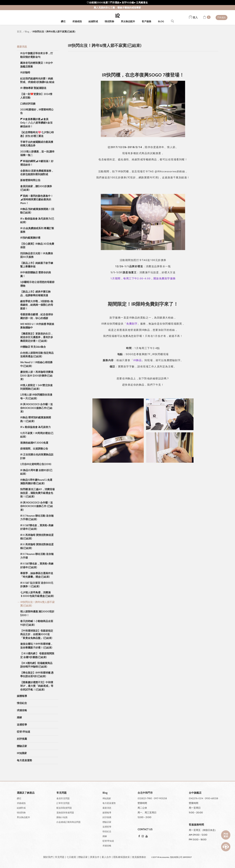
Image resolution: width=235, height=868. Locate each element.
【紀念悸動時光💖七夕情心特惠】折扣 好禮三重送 (37, 134)
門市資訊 (222, 17)
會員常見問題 (63, 798)
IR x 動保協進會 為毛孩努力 (35, 427)
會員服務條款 (139, 857)
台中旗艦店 (195, 793)
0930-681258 (211, 798)
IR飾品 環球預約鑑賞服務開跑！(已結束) (36, 419)
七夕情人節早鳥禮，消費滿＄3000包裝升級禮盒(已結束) (37, 594)
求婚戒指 (77, 21)
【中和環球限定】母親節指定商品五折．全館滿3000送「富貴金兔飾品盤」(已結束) (37, 634)
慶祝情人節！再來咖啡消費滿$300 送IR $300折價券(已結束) (37, 376)
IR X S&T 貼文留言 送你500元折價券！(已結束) (37, 585)
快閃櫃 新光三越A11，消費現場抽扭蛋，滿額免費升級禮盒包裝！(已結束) (37, 493)
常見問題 (60, 857)
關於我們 (48, 857)
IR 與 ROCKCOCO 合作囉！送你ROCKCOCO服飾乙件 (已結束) (36, 506)
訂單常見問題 (63, 803)
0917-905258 (160, 798)
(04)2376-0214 (196, 798)
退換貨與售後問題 (65, 813)
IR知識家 (22, 753)
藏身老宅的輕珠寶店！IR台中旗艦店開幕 (37, 65)
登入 (193, 18)
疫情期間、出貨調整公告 (34, 449)
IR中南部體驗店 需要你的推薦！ (36, 274)
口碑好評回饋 (28, 104)
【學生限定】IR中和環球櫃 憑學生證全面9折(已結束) (37, 675)
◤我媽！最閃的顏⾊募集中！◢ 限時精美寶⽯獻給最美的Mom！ (37, 200)
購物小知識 (62, 817)
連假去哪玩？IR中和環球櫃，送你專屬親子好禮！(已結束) (37, 646)
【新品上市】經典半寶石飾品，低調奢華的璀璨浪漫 (35, 293)
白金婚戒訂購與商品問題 (69, 822)
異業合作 (95, 857)
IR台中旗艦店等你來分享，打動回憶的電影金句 (37, 55)
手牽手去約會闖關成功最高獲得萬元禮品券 (37, 144)
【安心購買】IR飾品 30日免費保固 (37, 246)
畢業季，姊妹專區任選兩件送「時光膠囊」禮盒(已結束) (37, 575)
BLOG (161, 21)
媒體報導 (22, 696)
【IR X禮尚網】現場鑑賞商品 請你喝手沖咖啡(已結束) (36, 665)
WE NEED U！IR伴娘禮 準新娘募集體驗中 (37, 326)
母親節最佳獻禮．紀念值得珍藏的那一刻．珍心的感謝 (37, 316)
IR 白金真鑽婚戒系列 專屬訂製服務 (37, 230)
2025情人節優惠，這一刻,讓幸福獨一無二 (37, 153)
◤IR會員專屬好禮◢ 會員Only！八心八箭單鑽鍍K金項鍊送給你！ (36, 123)
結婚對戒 (93, 21)
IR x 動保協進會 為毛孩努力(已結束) (37, 220)
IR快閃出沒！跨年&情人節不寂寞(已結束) (37, 604)
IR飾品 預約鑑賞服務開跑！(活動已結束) (37, 211)
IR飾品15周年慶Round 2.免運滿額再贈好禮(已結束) (36, 482)
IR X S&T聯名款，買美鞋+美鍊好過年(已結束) (37, 527)
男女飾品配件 (128, 21)
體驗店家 (22, 746)
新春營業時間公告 (30, 180)
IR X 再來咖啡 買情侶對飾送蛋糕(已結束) (37, 537)
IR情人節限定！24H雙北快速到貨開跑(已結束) (36, 387)
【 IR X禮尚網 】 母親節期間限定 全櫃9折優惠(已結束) (37, 655)
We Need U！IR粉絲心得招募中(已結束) (36, 364)
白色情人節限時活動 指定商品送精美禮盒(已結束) (37, 355)
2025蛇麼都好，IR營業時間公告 (37, 111)
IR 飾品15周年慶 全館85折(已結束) (36, 472)
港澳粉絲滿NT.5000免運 (34, 443)
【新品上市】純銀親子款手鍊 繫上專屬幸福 (37, 265)
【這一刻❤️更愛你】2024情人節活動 (36, 96)
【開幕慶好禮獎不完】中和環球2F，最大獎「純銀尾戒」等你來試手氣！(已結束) (37, 686)
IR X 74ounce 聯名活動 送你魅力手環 (37, 556)
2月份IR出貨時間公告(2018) (36, 464)
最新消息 (22, 47)
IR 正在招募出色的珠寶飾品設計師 (37, 456)
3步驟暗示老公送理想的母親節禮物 (37, 284)
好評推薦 (22, 739)
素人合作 (106, 857)
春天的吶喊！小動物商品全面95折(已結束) (37, 623)
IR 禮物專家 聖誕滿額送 (33, 88)
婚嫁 (19, 717)
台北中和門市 (145, 793)
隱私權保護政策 (122, 857)
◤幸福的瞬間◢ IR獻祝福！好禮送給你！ (37, 163)
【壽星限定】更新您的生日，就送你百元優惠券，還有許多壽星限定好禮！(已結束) (37, 337)
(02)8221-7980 (145, 798)
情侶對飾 (109, 21)
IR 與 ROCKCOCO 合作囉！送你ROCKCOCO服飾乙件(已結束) (36, 408)
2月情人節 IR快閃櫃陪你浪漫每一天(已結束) (36, 396)
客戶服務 (146, 21)
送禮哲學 (22, 725)
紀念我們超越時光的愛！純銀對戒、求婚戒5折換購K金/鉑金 (37, 80)
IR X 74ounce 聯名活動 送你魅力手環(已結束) (37, 518)
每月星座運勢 (24, 760)
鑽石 (63, 21)
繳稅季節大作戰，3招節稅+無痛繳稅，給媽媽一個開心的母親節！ (37, 305)
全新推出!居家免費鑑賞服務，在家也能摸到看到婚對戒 (37, 173)
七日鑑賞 (71, 857)
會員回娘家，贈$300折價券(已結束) (36, 188)
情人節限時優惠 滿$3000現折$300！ (37, 613)
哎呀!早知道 (24, 732)
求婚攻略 (22, 710)
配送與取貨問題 (64, 808)
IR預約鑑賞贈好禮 (30, 238)
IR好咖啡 (25, 73)
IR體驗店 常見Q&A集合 (33, 347)
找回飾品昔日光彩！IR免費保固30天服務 (37, 255)
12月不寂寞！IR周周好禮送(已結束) (37, 435)
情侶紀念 (22, 703)
